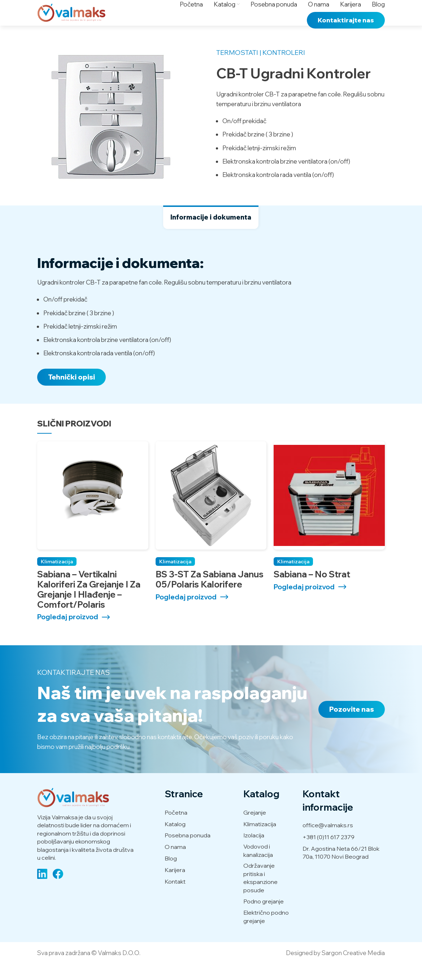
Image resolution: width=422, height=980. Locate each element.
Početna (176, 828)
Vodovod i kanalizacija (258, 866)
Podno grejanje (264, 918)
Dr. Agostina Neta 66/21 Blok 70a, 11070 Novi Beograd (341, 868)
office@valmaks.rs (328, 841)
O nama (175, 863)
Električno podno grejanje (266, 932)
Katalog (175, 840)
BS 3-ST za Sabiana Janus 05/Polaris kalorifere (210, 595)
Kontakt (175, 897)
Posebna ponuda (188, 851)
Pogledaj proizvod (68, 633)
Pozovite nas (352, 725)
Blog (171, 874)
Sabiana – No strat (312, 590)
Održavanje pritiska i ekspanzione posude (260, 894)
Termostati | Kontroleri (261, 69)
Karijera (175, 886)
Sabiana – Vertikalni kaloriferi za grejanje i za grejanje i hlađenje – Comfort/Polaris (89, 605)
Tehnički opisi (71, 393)
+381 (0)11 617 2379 (329, 853)
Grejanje (255, 828)
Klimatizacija (57, 577)
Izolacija (254, 851)
